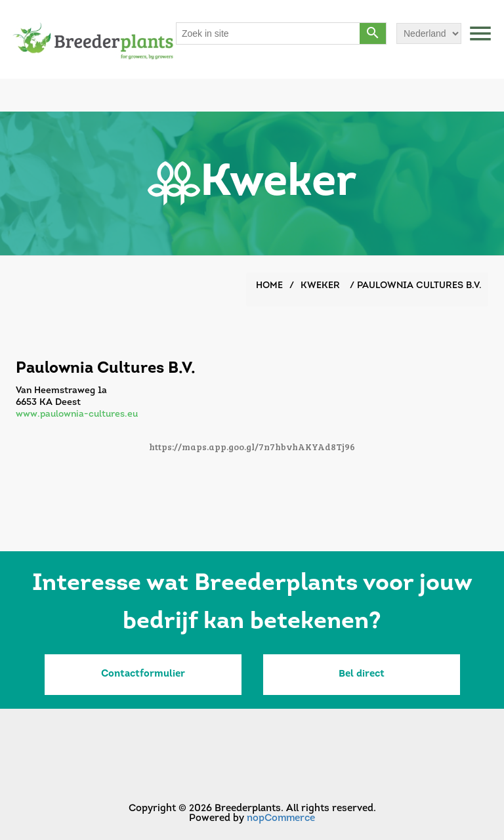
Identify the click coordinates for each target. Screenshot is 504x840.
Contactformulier (143, 674)
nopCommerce (281, 819)
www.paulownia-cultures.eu (77, 414)
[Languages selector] (429, 33)
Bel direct (362, 674)
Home (269, 286)
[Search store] (268, 33)
